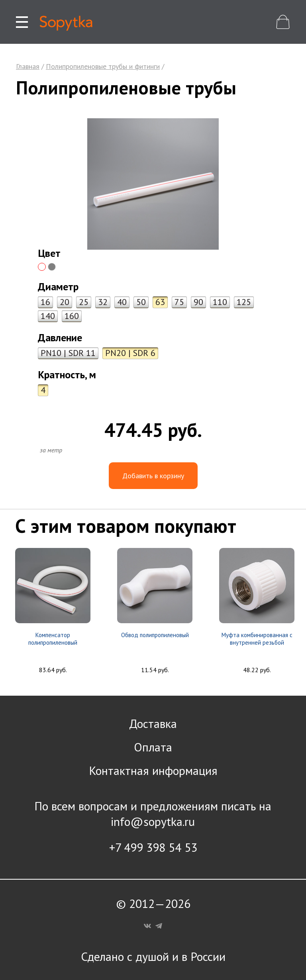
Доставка (153, 723)
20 (65, 302)
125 (244, 302)
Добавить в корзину (153, 476)
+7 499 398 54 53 (153, 847)
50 (141, 302)
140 (48, 316)
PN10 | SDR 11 (68, 353)
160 (72, 316)
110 (220, 302)
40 (122, 302)
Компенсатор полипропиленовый (53, 639)
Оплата (153, 747)
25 (84, 302)
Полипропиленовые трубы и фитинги (103, 66)
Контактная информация (153, 770)
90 (198, 302)
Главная (28, 66)
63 (160, 302)
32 (103, 302)
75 (179, 302)
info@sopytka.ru (153, 821)
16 (45, 302)
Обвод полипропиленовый (155, 635)
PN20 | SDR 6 (130, 353)
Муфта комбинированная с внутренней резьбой (257, 639)
